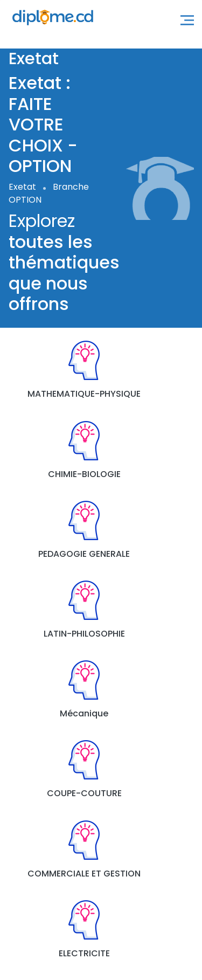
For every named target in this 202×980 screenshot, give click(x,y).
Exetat (22, 187)
